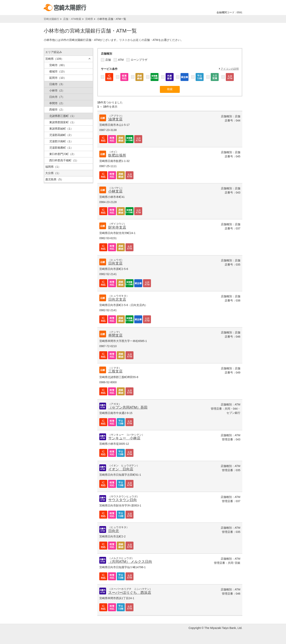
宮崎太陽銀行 (51, 19)
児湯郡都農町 (61, 148)
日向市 (57, 97)
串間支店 (115, 335)
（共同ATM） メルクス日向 (130, 562)
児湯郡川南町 (61, 141)
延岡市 (58, 78)
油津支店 (115, 119)
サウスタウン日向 (123, 500)
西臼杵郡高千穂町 (64, 160)
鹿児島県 (54, 179)
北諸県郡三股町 (63, 116)
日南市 (57, 84)
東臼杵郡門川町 (63, 154)
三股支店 (115, 371)
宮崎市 (58, 65)
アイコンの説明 (230, 69)
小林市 (57, 90)
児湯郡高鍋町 (61, 135)
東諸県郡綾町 (61, 129)
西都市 (57, 110)
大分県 (53, 173)
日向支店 (115, 263)
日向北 (114, 531)
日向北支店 (117, 299)
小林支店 (115, 191)
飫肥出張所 (117, 155)
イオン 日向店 (121, 469)
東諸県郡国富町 (63, 122)
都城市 (58, 71)
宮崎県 (89, 19)
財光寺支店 (117, 227)
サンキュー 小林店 (124, 438)
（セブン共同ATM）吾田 (128, 407)
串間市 (57, 103)
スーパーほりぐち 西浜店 (130, 593)
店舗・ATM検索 (72, 19)
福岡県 (53, 167)
